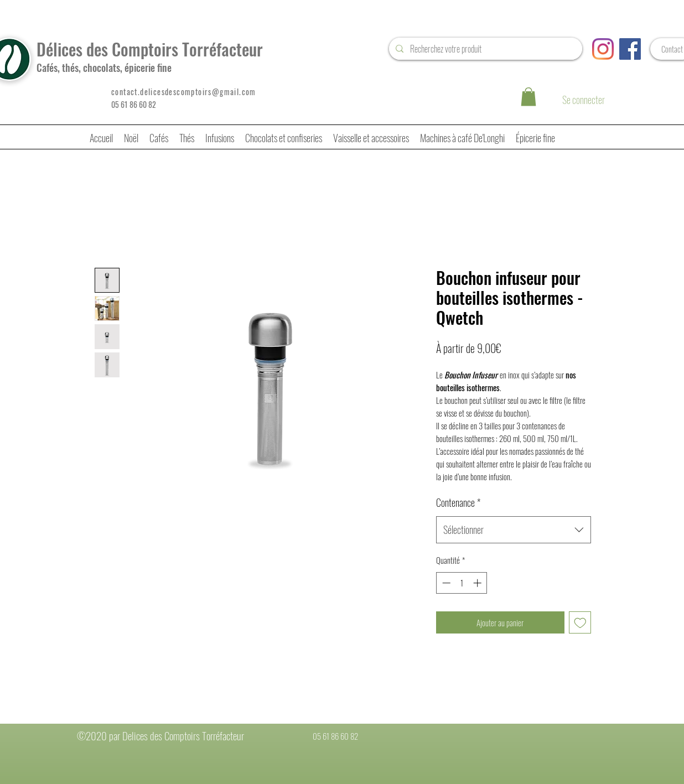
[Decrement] (445, 583)
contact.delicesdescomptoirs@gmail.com (184, 92)
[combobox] (514, 530)
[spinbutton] (462, 583)
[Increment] (478, 583)
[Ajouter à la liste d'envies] (580, 623)
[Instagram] (603, 49)
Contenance (458, 502)
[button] (528, 97)
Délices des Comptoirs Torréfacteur (150, 49)
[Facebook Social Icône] (630, 49)
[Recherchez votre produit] (484, 49)
